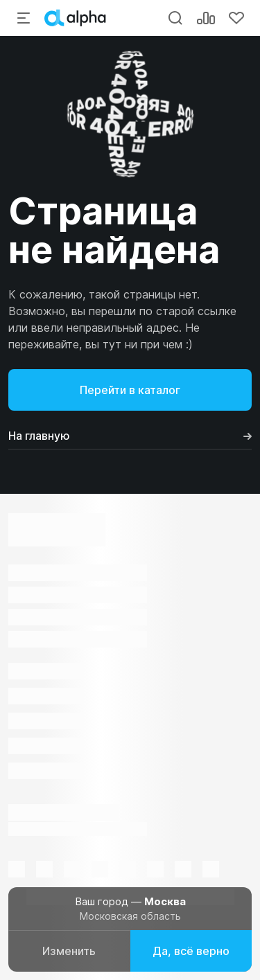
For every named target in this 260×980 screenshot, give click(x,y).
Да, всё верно (191, 951)
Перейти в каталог (130, 390)
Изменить (69, 951)
